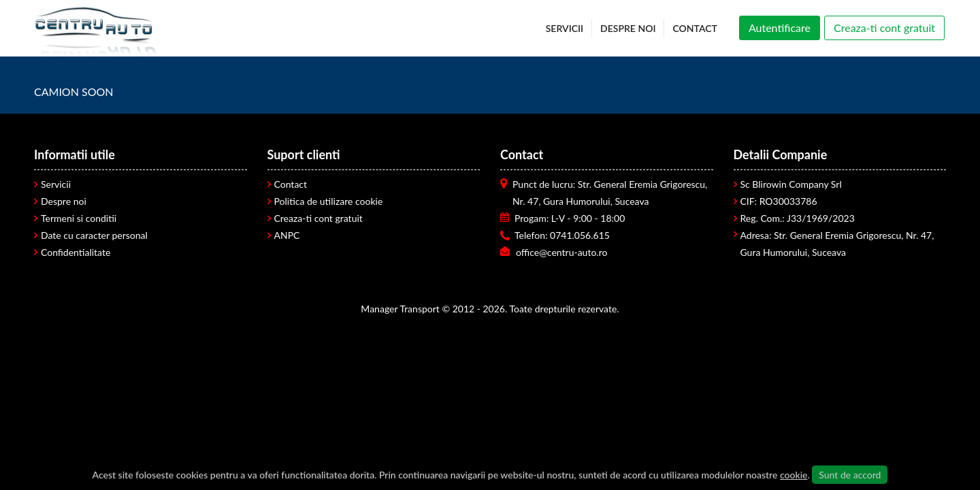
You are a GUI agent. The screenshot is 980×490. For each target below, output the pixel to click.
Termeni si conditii (79, 218)
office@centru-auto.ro (561, 252)
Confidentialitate (76, 252)
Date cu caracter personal (94, 235)
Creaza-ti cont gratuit (318, 218)
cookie (794, 475)
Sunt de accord (850, 475)
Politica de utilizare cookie (329, 201)
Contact (291, 184)
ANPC (287, 235)
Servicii (56, 184)
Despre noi (64, 201)
